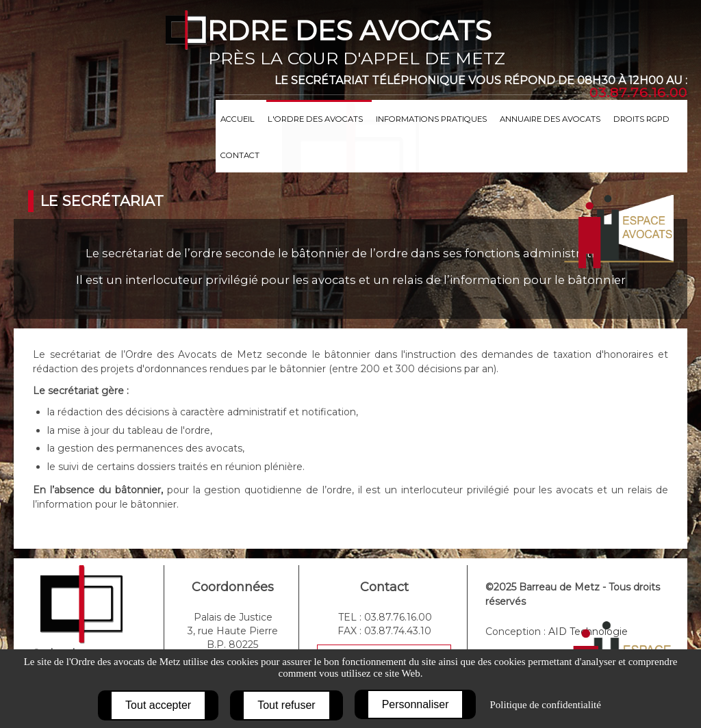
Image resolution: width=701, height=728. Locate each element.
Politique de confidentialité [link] (545, 705)
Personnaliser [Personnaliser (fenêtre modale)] (416, 704)
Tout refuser (286, 705)
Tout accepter (158, 705)
